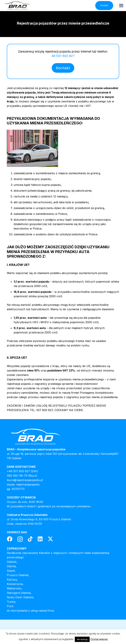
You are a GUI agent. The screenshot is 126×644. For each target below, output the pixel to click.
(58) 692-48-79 (17, 476)
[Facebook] (10, 539)
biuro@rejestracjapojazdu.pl (25, 480)
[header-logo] (17, 6)
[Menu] (121, 5)
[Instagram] (20, 539)
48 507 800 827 (63, 56)
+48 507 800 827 (18, 471)
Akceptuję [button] (82, 639)
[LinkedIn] (40, 539)
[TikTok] (30, 539)
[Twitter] (50, 539)
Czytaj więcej (99, 639)
